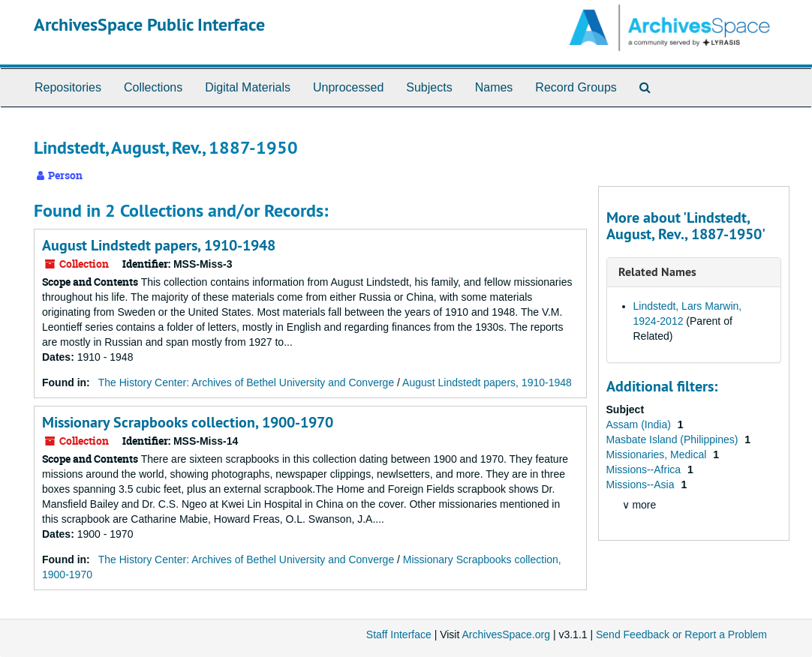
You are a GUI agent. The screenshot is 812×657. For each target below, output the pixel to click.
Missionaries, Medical (658, 454)
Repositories (68, 87)
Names (494, 87)
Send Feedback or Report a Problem (681, 634)
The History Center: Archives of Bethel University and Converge (247, 382)
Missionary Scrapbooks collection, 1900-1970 (188, 422)
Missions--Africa (645, 469)
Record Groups (576, 87)
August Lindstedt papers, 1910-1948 (159, 245)
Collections (153, 87)
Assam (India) (640, 424)
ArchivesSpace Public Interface (149, 24)
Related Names (657, 272)
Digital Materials (248, 87)
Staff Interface (399, 634)
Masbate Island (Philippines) (674, 439)
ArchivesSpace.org (506, 634)
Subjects (429, 87)
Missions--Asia (642, 484)
